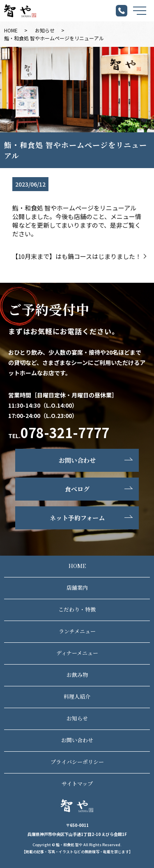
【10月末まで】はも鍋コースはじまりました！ (77, 256)
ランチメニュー (77, 631)
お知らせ (45, 30)
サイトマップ (77, 784)
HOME (11, 30)
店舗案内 (77, 588)
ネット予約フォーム (77, 518)
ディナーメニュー (77, 653)
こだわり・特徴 (77, 609)
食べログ (77, 489)
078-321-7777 (65, 432)
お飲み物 (77, 675)
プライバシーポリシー (77, 762)
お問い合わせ (77, 460)
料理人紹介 (77, 696)
